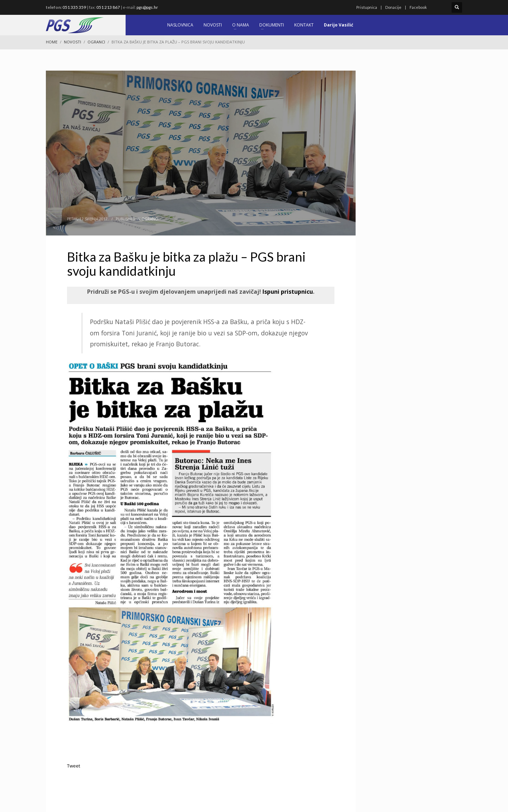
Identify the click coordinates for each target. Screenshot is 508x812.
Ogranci (150, 219)
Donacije (393, 7)
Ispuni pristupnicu (287, 292)
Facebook (418, 7)
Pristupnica (367, 7)
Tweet (74, 766)
